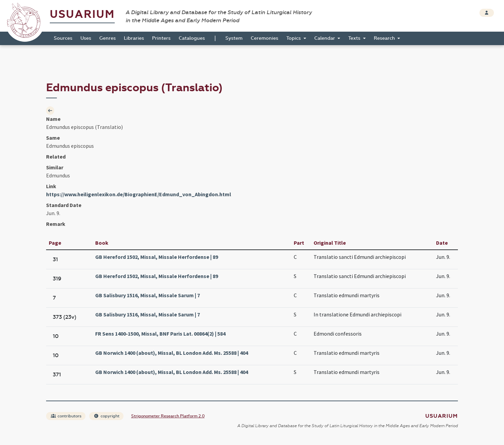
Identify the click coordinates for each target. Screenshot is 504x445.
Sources (63, 38)
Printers (161, 38)
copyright (107, 416)
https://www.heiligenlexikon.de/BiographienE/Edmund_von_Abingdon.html (139, 194)
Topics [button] (294, 38)
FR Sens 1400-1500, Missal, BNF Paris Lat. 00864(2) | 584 (160, 334)
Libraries (134, 38)
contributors (66, 416)
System (234, 38)
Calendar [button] (325, 38)
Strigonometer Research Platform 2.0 (168, 416)
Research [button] (385, 38)
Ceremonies (264, 38)
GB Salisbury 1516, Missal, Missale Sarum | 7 (148, 295)
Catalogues (192, 38)
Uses (86, 38)
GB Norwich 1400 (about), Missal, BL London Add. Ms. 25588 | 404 (172, 353)
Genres (107, 38)
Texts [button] (355, 38)
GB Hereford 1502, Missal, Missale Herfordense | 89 (157, 257)
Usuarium (82, 14)
